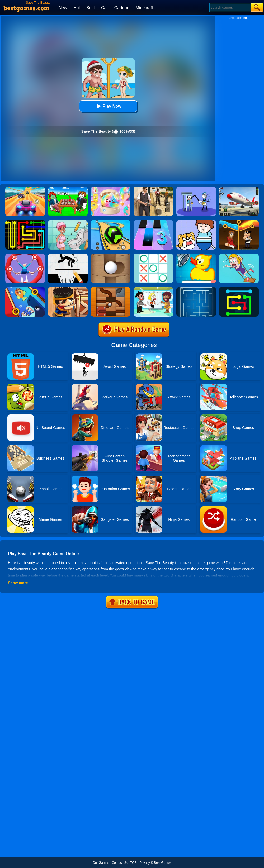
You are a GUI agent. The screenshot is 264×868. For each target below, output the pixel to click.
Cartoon (122, 8)
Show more (18, 583)
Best (91, 8)
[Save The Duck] (196, 255)
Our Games (101, 863)
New (63, 8)
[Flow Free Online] (239, 289)
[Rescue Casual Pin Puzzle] (239, 222)
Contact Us (119, 863)
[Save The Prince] (196, 222)
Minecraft (144, 8)
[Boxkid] (68, 289)
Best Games (163, 863)
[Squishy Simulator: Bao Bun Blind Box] (111, 188)
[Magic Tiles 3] (153, 222)
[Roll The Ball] (111, 289)
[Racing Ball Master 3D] (111, 222)
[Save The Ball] (111, 255)
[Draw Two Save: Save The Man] (68, 255)
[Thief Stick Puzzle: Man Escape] (196, 188)
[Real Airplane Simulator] (239, 188)
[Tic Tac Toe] (153, 255)
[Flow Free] (25, 222)
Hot (77, 8)
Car (105, 8)
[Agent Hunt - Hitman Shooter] (153, 188)
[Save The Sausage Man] (25, 255)
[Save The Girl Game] (239, 255)
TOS (133, 863)
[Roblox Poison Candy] (68, 188)
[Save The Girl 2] (153, 289)
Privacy (145, 863)
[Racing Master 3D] (25, 188)
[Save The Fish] (25, 289)
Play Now (108, 106)
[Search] (230, 8)
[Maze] (196, 289)
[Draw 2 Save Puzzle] (68, 222)
